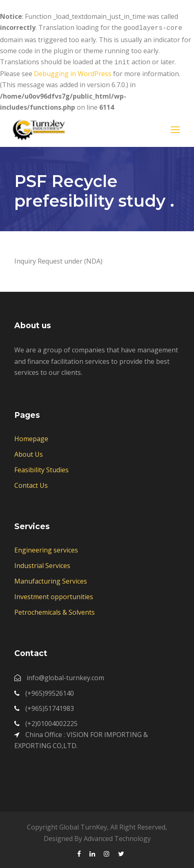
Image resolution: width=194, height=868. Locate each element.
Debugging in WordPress (73, 72)
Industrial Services (42, 564)
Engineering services (46, 548)
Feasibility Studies (41, 468)
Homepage (31, 437)
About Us (29, 453)
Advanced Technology (117, 837)
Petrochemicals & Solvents (55, 611)
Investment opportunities (54, 595)
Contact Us (31, 484)
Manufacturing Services (51, 579)
